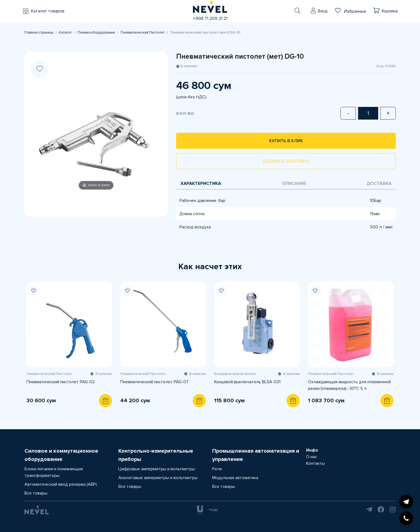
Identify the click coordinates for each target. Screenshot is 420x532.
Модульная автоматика (235, 478)
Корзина (390, 11)
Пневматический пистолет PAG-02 (61, 382)
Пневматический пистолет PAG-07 (154, 382)
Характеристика (201, 183)
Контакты (315, 463)
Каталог (66, 33)
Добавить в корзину (286, 161)
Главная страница (39, 33)
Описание (294, 183)
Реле (217, 469)
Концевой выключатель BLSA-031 (247, 382)
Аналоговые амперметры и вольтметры (158, 478)
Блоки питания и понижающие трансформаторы (54, 472)
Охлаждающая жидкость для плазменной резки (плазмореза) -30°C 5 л (349, 385)
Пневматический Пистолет (143, 33)
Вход (323, 11)
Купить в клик (286, 141)
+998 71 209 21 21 (210, 18)
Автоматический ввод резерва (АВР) (61, 484)
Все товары (36, 493)
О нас (312, 457)
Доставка (379, 183)
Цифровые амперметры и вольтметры (157, 469)
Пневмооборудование (96, 33)
